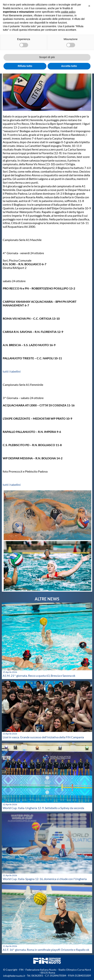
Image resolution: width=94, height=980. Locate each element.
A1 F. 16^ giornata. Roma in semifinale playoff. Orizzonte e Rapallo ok (46, 950)
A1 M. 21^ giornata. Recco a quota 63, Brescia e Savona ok (39, 676)
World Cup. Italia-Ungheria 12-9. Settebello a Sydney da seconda (43, 808)
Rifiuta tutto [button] (25, 66)
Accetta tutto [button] (69, 66)
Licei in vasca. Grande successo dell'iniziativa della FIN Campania (43, 737)
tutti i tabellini (12, 371)
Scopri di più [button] (47, 57)
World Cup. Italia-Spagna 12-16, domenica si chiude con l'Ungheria (45, 879)
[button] (89, 6)
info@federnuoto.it (14, 976)
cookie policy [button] (68, 12)
